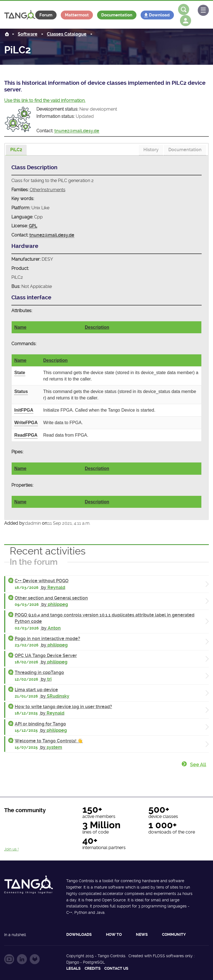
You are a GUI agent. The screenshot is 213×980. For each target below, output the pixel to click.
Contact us (116, 968)
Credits (93, 968)
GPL (33, 226)
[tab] (16, 150)
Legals (73, 968)
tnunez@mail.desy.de (77, 131)
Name (21, 327)
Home (7, 34)
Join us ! (11, 849)
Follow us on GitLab (35, 959)
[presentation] (16, 150)
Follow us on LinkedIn (22, 959)
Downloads (79, 934)
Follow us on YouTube (9, 959)
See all (198, 764)
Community (174, 934)
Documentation (117, 15)
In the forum (34, 562)
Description (97, 327)
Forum (46, 15)
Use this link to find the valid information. (45, 100)
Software (28, 34)
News (142, 934)
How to (114, 934)
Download (159, 15)
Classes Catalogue (67, 34)
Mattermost (77, 15)
